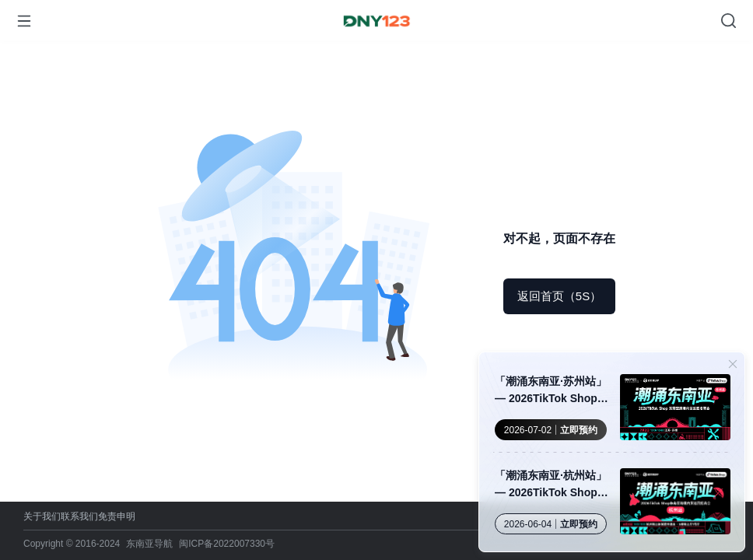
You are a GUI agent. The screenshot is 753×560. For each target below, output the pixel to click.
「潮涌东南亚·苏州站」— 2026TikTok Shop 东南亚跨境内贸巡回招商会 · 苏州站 (551, 391)
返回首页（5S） (559, 296)
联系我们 (79, 516)
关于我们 (42, 516)
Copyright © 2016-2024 (72, 544)
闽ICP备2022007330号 (227, 544)
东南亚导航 (149, 544)
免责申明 (117, 516)
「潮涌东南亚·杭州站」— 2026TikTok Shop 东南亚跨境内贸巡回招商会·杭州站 (551, 485)
